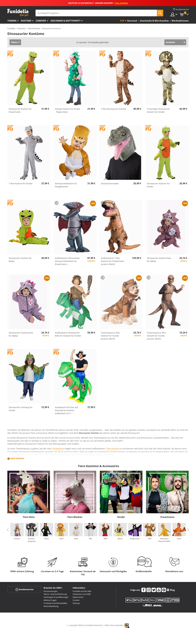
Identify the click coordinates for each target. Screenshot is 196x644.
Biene (120, 539)
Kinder (121, 517)
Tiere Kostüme (34, 28)
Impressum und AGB (82, 594)
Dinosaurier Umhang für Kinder (21, 409)
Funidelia (11, 28)
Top (122, 21)
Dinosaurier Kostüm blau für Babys (159, 260)
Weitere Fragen (50, 600)
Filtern (14, 42)
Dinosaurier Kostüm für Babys (20, 260)
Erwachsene (167, 517)
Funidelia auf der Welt (82, 591)
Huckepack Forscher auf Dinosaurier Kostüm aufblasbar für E (66, 410)
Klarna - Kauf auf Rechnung (55, 594)
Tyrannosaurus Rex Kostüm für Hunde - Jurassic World (111, 336)
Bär (91, 539)
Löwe (61, 539)
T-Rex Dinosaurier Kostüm (114, 109)
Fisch (179, 539)
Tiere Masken (75, 517)
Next (188, 530)
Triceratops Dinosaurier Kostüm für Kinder (158, 110)
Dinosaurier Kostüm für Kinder (158, 185)
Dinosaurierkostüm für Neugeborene (66, 185)
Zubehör (41, 21)
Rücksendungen (51, 591)
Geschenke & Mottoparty (65, 21)
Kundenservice (24, 589)
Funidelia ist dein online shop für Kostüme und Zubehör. (18, 13)
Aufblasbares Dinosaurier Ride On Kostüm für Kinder (68, 334)
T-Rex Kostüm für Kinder (21, 183)
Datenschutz (78, 597)
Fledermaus (135, 539)
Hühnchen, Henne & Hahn (164, 540)
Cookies (76, 600)
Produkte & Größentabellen (55, 603)
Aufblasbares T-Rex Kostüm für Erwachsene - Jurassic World (113, 261)
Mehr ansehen (17, 459)
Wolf (106, 539)
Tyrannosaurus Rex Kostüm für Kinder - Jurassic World (156, 336)
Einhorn (17, 539)
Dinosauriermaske (110, 183)
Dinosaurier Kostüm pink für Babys (21, 334)
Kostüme (26, 21)
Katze (47, 539)
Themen (12, 21)
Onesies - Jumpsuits (32, 540)
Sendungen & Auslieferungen (56, 597)
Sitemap (76, 603)
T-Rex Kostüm (112, 449)
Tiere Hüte (29, 517)
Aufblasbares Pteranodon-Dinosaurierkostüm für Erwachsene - (68, 261)
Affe (150, 539)
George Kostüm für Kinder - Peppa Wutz (68, 110)
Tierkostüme (58, 449)
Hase (76, 539)
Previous (8, 530)
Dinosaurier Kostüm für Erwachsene (20, 110)
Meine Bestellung (51, 606)
